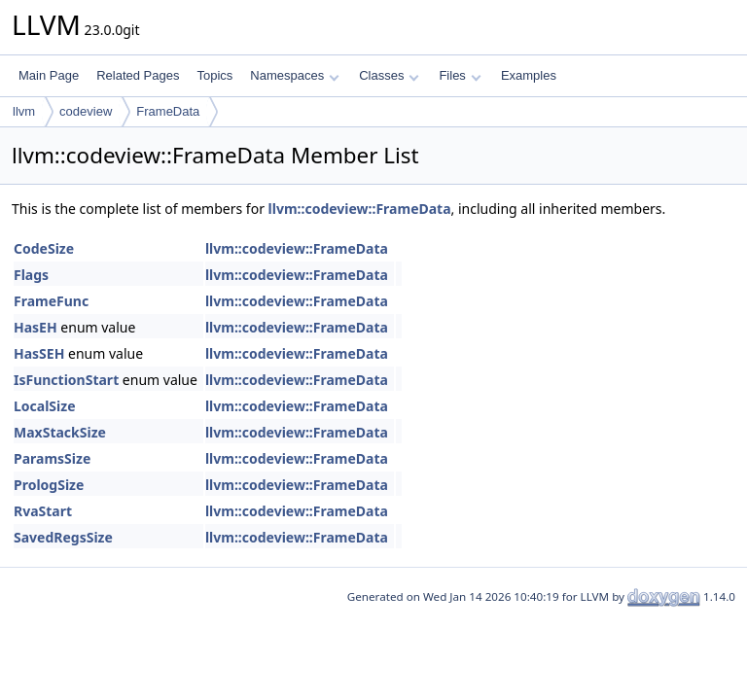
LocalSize (45, 406)
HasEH (36, 327)
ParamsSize (52, 458)
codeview (86, 111)
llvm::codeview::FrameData (360, 209)
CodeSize (44, 248)
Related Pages (138, 75)
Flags (31, 275)
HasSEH (39, 353)
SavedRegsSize (63, 537)
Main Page (49, 75)
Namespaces (294, 75)
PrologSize (49, 485)
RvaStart (43, 511)
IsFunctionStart (66, 380)
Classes (389, 75)
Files (460, 75)
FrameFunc (51, 301)
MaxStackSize (60, 432)
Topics (214, 75)
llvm (24, 111)
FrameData (168, 111)
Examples (529, 75)
